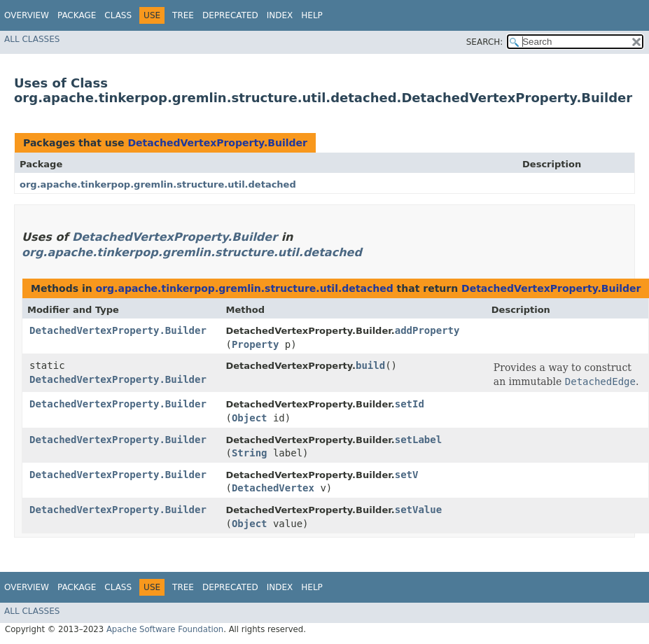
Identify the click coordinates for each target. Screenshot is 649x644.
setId (410, 404)
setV (407, 475)
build (370, 365)
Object (250, 418)
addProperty (427, 330)
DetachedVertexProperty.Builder (217, 143)
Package (77, 15)
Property (255, 344)
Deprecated (230, 15)
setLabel (418, 440)
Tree (183, 15)
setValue (418, 510)
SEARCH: (485, 42)
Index (280, 15)
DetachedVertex (273, 488)
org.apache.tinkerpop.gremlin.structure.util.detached (158, 184)
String (250, 453)
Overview (27, 15)
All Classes (32, 39)
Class (118, 15)
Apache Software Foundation (165, 629)
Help (312, 15)
